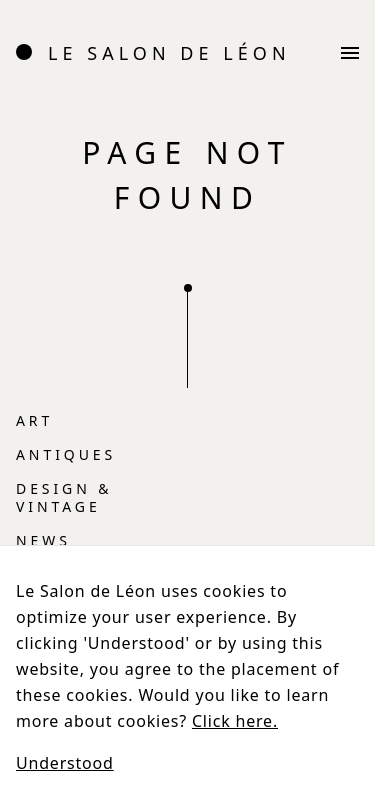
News (43, 540)
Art (34, 420)
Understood (65, 763)
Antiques (66, 454)
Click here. (235, 721)
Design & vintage (64, 497)
